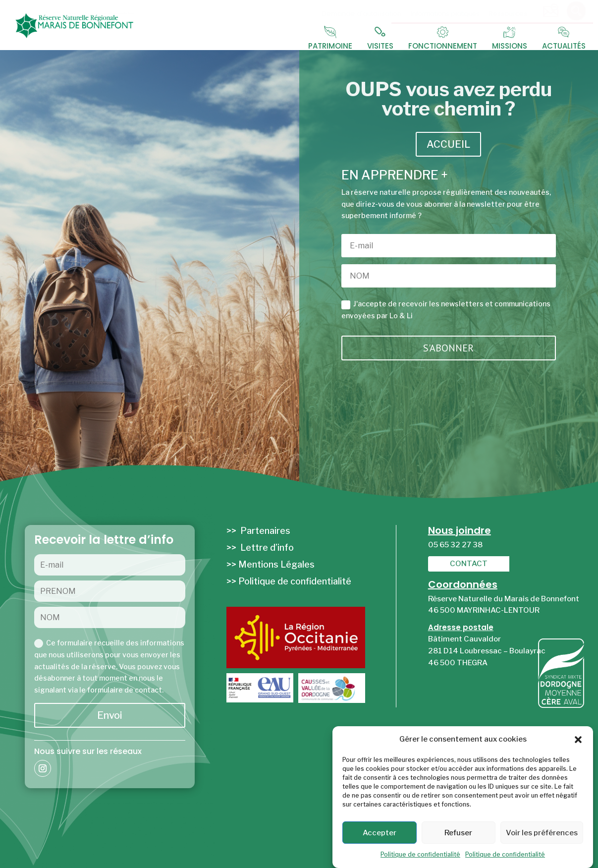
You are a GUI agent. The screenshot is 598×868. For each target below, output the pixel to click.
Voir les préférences (542, 833)
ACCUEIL (448, 144)
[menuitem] (365, 11)
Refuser (458, 833)
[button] (578, 740)
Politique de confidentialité (420, 854)
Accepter (380, 833)
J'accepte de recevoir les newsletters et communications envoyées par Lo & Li (446, 310)
